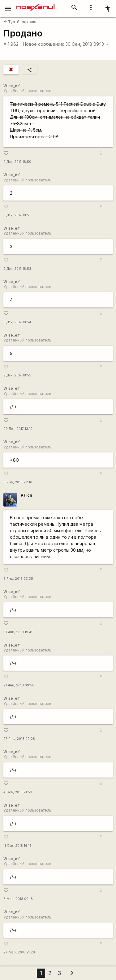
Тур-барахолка (21, 22)
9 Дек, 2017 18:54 (17, 322)
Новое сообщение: (43, 44)
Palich (26, 495)
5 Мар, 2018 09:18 (18, 899)
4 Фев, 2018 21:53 (18, 792)
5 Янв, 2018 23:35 (18, 579)
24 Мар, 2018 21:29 (19, 952)
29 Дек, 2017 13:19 (18, 429)
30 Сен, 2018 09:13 (87, 44)
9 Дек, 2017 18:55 (17, 375)
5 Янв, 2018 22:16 (18, 482)
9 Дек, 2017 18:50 (17, 162)
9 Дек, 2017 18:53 (17, 269)
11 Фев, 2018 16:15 (17, 846)
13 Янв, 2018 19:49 (18, 632)
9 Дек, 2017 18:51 (17, 215)
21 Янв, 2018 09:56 (19, 685)
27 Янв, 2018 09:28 (19, 739)
